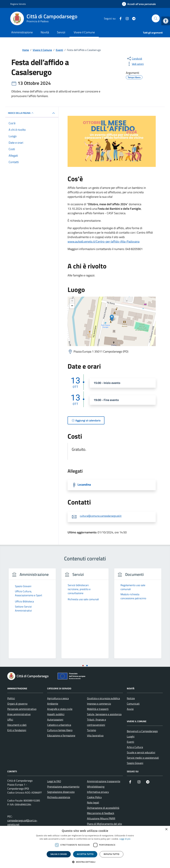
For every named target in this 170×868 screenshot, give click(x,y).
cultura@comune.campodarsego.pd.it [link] (101, 516)
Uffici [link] (10, 720)
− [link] (72, 306)
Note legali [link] (93, 802)
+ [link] (72, 301)
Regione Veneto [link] (18, 4)
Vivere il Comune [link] (84, 32)
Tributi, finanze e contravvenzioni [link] (96, 722)
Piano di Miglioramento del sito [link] (104, 824)
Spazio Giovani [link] (135, 763)
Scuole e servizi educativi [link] (141, 752)
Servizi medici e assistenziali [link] (143, 758)
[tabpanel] (32, 615)
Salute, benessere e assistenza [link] (104, 714)
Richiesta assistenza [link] (59, 797)
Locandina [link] (84, 485)
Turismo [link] (91, 730)
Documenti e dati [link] (17, 725)
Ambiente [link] (53, 704)
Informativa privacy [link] (98, 792)
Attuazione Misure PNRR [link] (101, 818)
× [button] (166, 829)
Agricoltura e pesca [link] (58, 698)
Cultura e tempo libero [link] (60, 730)
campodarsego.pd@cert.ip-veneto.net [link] (22, 822)
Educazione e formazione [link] (61, 735)
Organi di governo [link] (17, 704)
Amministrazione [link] (22, 32)
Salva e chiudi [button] (59, 854)
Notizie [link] (131, 698)
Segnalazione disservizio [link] (61, 792)
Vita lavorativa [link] (95, 735)
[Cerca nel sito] (156, 18)
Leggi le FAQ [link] (54, 781)
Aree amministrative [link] (19, 714)
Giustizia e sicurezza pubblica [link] (103, 698)
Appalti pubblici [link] (56, 714)
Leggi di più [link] (125, 839)
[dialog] (85, 847)
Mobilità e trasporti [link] (98, 709)
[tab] (83, 666)
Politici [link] (11, 698)
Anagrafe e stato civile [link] (60, 709)
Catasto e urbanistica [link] (59, 725)
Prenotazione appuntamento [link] (63, 787)
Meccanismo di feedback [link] (101, 813)
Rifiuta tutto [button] (111, 854)
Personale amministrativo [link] (22, 709)
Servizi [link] (61, 32)
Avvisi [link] (130, 709)
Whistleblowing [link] (96, 787)
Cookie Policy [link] (94, 797)
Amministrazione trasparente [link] (104, 781)
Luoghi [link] (131, 736)
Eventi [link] (130, 742)
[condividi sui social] (134, 59)
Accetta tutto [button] (85, 854)
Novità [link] (45, 32)
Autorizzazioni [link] (55, 720)
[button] (85, 862)
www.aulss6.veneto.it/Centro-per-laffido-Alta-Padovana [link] (104, 241)
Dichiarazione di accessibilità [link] (103, 808)
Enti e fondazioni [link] (17, 730)
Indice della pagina (21, 113)
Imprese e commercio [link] (99, 704)
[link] (166, 21)
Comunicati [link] (133, 704)
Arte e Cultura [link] (135, 747)
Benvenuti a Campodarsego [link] (142, 731)
